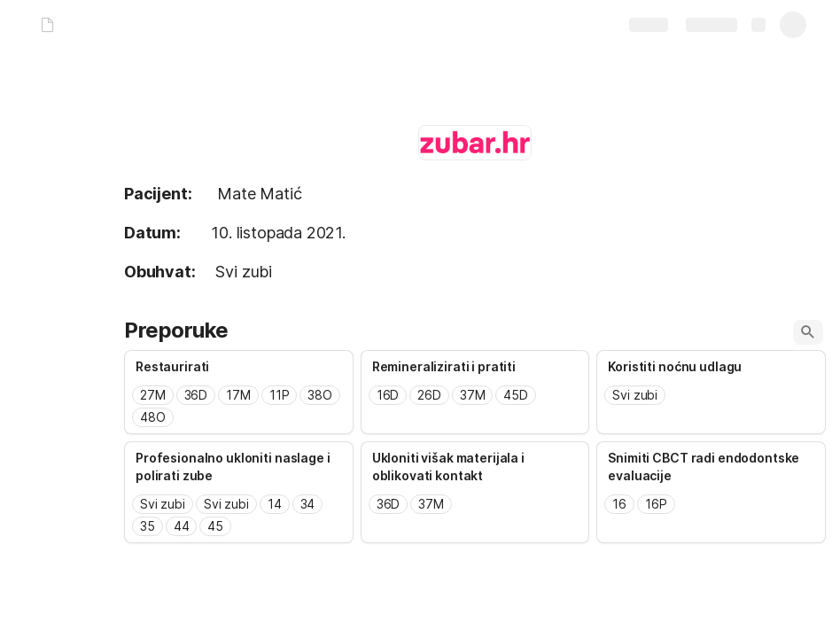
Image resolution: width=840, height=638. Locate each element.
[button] (808, 332)
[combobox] (239, 406)
